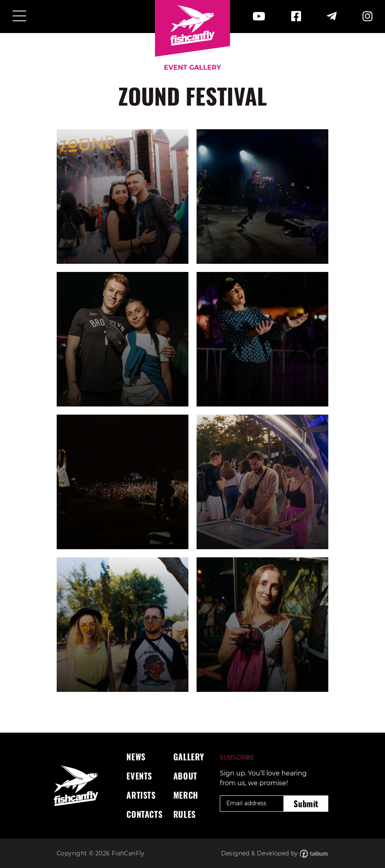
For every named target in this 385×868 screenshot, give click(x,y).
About (185, 776)
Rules (185, 814)
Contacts (144, 814)
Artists (141, 795)
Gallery (189, 757)
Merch (186, 795)
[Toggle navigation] (19, 17)
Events (139, 776)
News (136, 757)
